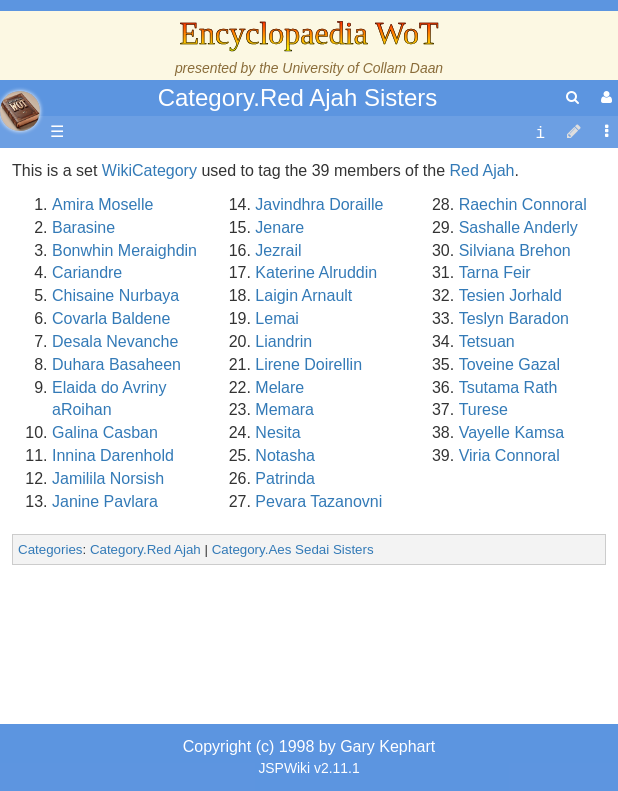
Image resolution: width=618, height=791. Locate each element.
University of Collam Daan (362, 68)
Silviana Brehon (515, 250)
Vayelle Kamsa (512, 432)
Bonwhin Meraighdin (124, 250)
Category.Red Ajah (145, 549)
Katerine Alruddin (316, 272)
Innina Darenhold (113, 455)
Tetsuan (487, 341)
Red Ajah (482, 170)
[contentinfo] (540, 132)
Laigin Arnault (303, 295)
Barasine (83, 227)
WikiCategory (149, 170)
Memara (284, 409)
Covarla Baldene (111, 318)
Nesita (277, 432)
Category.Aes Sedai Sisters (293, 549)
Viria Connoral (509, 455)
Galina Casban (105, 432)
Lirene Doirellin (308, 364)
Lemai (277, 318)
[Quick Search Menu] (572, 97)
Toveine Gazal (509, 364)
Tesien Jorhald (510, 295)
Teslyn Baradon (514, 318)
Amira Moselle (102, 204)
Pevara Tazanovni (318, 501)
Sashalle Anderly (518, 227)
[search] (572, 97)
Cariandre (87, 272)
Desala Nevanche (115, 341)
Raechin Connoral (523, 204)
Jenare (279, 227)
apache (20, 111)
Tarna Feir (495, 272)
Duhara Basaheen (116, 364)
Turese (483, 409)
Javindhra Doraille (319, 204)
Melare (279, 387)
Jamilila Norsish (108, 478)
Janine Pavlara (105, 501)
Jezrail (278, 250)
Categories (50, 549)
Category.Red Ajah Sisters (298, 97)
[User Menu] (604, 97)
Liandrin (283, 341)
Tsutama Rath (508, 387)
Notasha (285, 455)
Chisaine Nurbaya (115, 295)
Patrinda (285, 478)
